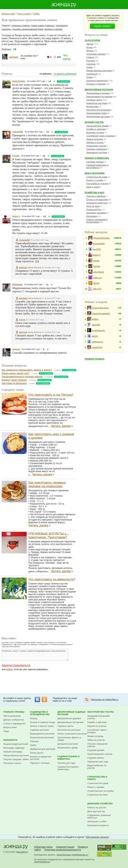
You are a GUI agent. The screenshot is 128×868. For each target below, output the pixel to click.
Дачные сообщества (14, 720)
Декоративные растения (99, 90)
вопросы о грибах (53, 29)
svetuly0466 (18, 132)
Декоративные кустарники (99, 97)
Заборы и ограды (95, 142)
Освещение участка (96, 146)
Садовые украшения (97, 149)
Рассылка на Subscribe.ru (104, 699)
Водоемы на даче (95, 132)
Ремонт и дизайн (95, 180)
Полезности (10, 740)
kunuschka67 (99, 244)
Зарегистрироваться (16, 665)
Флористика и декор (68, 748)
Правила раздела (95, 359)
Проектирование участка (100, 754)
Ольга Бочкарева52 (101, 314)
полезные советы (21, 26)
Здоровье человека (96, 213)
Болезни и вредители (97, 81)
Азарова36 (24, 240)
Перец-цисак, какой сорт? (16, 373)
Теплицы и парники (96, 84)
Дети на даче (93, 206)
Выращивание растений (42, 734)
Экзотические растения (98, 117)
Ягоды (89, 47)
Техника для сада (66, 763)
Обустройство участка (101, 712)
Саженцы (91, 64)
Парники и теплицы (40, 763)
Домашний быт (94, 210)
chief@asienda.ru (80, 855)
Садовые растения (39, 730)
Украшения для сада (98, 762)
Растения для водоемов (98, 110)
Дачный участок (94, 122)
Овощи (90, 44)
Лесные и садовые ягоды (43, 722)
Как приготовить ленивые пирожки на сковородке (47, 484)
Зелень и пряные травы (42, 726)
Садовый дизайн (96, 750)
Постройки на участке (97, 184)
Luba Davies (99, 272)
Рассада (91, 61)
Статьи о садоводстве (14, 724)
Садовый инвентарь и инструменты (97, 166)
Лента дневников (12, 716)
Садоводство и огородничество (40, 713)
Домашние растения (68, 744)
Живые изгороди (95, 139)
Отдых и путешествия (97, 200)
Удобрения (92, 74)
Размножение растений (42, 738)
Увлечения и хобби (97, 822)
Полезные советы (12, 763)
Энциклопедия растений (16, 744)
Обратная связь (43, 847)
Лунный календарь (13, 752)
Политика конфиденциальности (62, 850)
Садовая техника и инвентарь (69, 758)
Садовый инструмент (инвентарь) (68, 768)
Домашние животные (97, 203)
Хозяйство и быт (94, 193)
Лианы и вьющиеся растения (72, 734)
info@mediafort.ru (42, 862)
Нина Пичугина (64, 855)
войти (9, 669)
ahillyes (95, 319)
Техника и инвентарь (97, 158)
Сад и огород (24, 14)
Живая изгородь (95, 736)
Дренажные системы (97, 152)
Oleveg (96, 283)
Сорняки (34, 741)
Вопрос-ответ (8, 14)
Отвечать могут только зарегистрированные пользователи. (35, 655)
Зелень (90, 51)
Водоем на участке (97, 726)
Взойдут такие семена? (14, 380)
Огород (34, 718)
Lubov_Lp (97, 278)
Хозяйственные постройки (100, 791)
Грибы (36, 14)
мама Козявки (19, 81)
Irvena (22, 320)
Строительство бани (98, 795)
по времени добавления (65, 74)
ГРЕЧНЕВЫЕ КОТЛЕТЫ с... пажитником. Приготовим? (49, 535)
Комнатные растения (97, 103)
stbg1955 (96, 325)
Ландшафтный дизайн (97, 126)
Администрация (65, 847)
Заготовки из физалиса (14, 383)
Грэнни (96, 261)
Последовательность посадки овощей (22, 377)
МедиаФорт (22, 852)
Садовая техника (95, 162)
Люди (6, 731)
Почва (89, 77)
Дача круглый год (96, 811)
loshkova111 (97, 342)
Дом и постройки (95, 173)
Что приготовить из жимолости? (52, 579)
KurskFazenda (98, 331)
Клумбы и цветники (96, 129)
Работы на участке (97, 808)
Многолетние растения (69, 730)
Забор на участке (96, 740)
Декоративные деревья (98, 93)
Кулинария (92, 216)
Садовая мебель (96, 758)
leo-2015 (97, 249)
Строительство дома (97, 177)
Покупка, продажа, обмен (16, 759)
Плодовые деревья (96, 54)
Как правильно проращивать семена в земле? (27, 370)
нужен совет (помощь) (43, 26)
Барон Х (16, 216)
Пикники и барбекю (96, 196)
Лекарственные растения (99, 71)
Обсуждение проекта (97, 837)
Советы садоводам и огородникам (97, 221)
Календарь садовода (14, 748)
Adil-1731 (97, 289)
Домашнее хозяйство (100, 804)
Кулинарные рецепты (98, 825)
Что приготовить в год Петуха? (51, 395)
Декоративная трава (97, 113)
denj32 (95, 336)
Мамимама (17, 284)
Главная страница (14, 712)
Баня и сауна (93, 187)
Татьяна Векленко (101, 238)
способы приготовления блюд (28, 29)
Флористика (92, 107)
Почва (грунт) (37, 753)
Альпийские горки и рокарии (101, 136)
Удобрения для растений (43, 749)
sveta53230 (97, 347)
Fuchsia (16, 156)
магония (14, 57)
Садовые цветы (94, 100)
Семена (90, 57)
